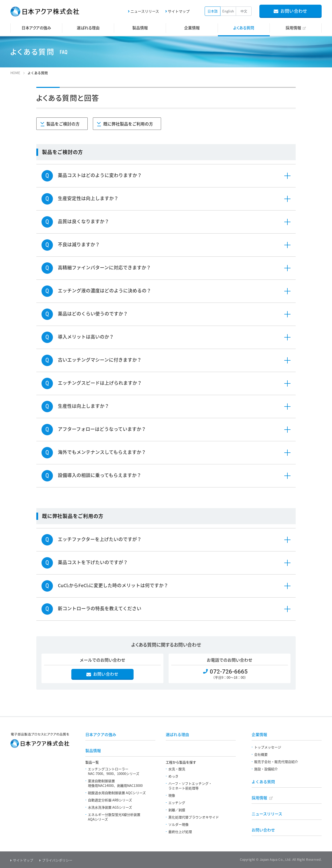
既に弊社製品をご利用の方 (129, 124)
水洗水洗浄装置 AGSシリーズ (110, 807)
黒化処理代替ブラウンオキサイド (194, 817)
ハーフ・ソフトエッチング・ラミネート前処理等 (190, 786)
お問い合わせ (263, 830)
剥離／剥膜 (177, 810)
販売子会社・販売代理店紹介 (276, 762)
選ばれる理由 (177, 734)
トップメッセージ (268, 747)
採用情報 (259, 798)
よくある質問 (263, 782)
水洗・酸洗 (177, 769)
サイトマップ (179, 11)
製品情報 (93, 751)
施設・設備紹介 (266, 769)
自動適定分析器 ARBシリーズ (110, 800)
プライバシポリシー (57, 860)
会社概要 (261, 754)
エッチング (177, 803)
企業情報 (259, 734)
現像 (172, 795)
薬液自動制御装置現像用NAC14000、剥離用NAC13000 (115, 783)
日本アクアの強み (101, 734)
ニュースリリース (145, 11)
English (228, 11)
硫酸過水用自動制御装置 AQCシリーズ (117, 793)
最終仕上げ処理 (180, 832)
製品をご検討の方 (64, 124)
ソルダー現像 (178, 824)
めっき (173, 776)
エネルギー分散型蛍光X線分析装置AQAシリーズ (114, 817)
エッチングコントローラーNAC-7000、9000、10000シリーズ (114, 771)
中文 (244, 11)
